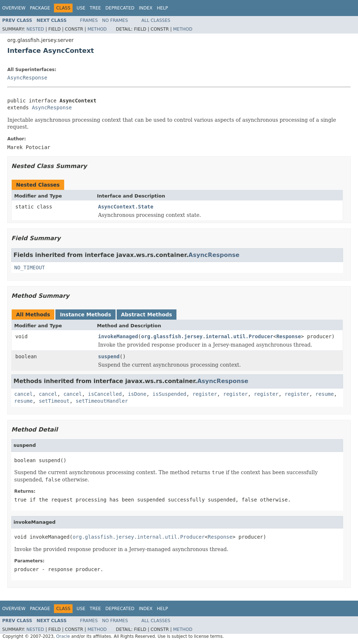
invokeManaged (118, 336)
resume (325, 394)
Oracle (63, 636)
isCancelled (105, 394)
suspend (109, 356)
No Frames (115, 20)
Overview (14, 8)
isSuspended (169, 394)
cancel (24, 394)
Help (162, 8)
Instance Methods (85, 315)
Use (81, 8)
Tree (95, 8)
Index (146, 8)
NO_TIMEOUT (30, 268)
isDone (137, 394)
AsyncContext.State (126, 207)
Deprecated (120, 8)
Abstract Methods (147, 315)
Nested (35, 29)
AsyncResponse (27, 78)
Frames (89, 20)
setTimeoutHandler (102, 401)
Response (289, 336)
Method (97, 29)
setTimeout (54, 401)
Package (40, 8)
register (205, 394)
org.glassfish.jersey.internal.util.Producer (207, 336)
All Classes (156, 20)
